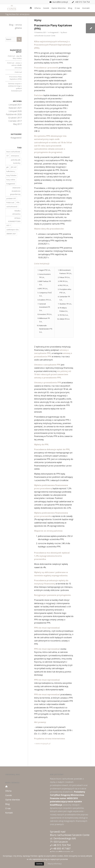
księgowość (11, 184)
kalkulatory (11, 171)
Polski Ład (18, 72)
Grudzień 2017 (15, 118)
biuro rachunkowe (13, 152)
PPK (18, 202)
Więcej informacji (55, 864)
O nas (8, 808)
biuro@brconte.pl (58, 2)
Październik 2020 (14, 114)
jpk (8, 167)
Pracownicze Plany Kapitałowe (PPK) (53, 27)
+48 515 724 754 (82, 2)
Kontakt (9, 813)
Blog (7, 804)
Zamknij (39, 864)
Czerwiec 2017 (15, 121)
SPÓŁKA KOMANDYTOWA (14, 220)
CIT (8, 156)
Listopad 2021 (15, 105)
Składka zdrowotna (16, 212)
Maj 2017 (17, 124)
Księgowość (54, 32)
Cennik (9, 795)
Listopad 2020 (15, 111)
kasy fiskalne (11, 175)
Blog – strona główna (15, 26)
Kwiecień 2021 (15, 108)
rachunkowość (12, 207)
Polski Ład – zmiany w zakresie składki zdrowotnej (14, 65)
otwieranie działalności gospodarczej (15, 191)
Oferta (8, 791)
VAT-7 (9, 225)
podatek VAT (11, 198)
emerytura (15, 156)
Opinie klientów (13, 800)
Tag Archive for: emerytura (17, 14)
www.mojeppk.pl (43, 743)
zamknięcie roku (13, 230)
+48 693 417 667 (61, 848)
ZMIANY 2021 (11, 234)
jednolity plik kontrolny (16, 161)
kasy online (11, 180)
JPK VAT (14, 167)
